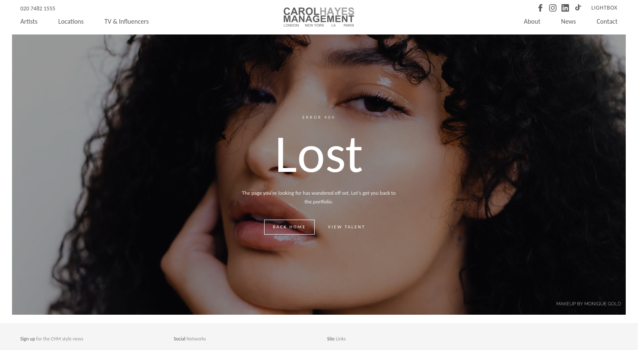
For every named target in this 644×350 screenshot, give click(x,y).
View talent (347, 227)
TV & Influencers (127, 21)
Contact (607, 21)
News (569, 21)
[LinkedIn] (565, 8)
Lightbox (604, 8)
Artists (29, 21)
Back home (289, 227)
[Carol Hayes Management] (319, 17)
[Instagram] (553, 8)
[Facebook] (540, 8)
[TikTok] (578, 8)
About (532, 21)
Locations (71, 21)
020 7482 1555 (38, 9)
